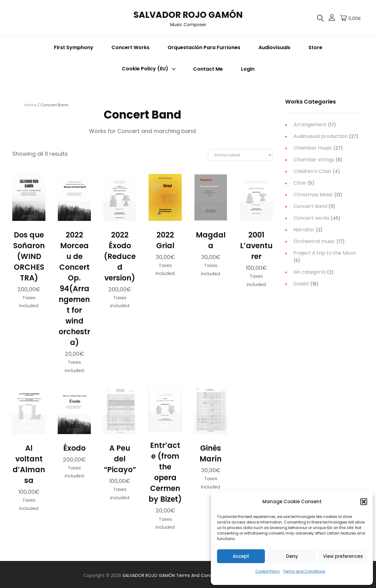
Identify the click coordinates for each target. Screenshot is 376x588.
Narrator (304, 230)
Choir (300, 183)
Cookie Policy (268, 571)
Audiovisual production (321, 136)
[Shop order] (240, 155)
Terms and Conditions (304, 571)
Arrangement (310, 125)
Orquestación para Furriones (204, 47)
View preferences (343, 556)
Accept (241, 556)
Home (31, 105)
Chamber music (313, 148)
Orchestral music (314, 241)
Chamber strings (314, 160)
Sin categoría (310, 272)
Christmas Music (313, 195)
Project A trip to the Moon (325, 253)
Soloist (301, 284)
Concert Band (310, 206)
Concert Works (130, 47)
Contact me (208, 69)
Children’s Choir (312, 171)
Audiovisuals (274, 47)
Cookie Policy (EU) (149, 69)
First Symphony (74, 47)
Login (248, 69)
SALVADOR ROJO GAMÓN (188, 15)
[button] (364, 502)
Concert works (311, 218)
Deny (292, 556)
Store (315, 47)
